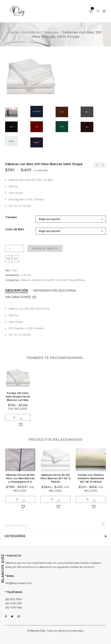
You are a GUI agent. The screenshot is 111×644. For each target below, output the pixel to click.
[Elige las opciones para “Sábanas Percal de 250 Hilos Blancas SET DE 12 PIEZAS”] (52, 499)
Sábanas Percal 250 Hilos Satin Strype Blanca (59, 280)
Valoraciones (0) (21, 297)
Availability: (12, 275)
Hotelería (31, 32)
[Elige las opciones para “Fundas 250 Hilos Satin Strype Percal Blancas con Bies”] (14, 417)
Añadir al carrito (45, 248)
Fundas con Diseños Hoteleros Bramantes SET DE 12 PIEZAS (91, 478)
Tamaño (11, 217)
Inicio (14, 32)
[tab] (17, 291)
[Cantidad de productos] (10, 248)
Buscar (103, 526)
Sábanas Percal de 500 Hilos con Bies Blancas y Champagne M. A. (20, 478)
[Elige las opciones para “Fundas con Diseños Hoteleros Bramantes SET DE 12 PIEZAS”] (87, 499)
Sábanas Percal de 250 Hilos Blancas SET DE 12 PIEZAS (55, 478)
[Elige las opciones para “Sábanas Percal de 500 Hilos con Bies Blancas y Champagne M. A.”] (17, 499)
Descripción (17, 291)
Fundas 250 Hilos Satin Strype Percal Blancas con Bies (18, 397)
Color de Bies (15, 229)
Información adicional (55, 291)
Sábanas (51, 32)
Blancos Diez (38, 631)
